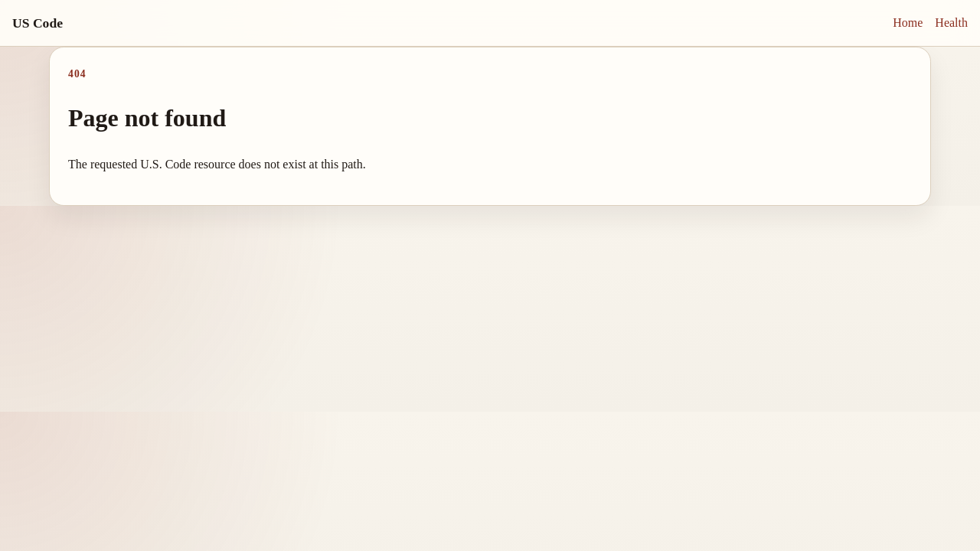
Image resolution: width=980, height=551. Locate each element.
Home (908, 23)
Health (951, 23)
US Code (38, 23)
